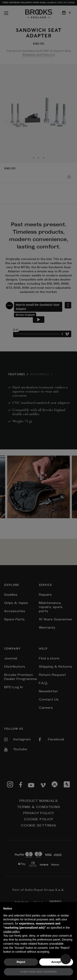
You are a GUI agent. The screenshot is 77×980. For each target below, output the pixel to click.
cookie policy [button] (11, 932)
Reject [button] (21, 962)
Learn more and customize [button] (38, 972)
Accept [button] (56, 962)
